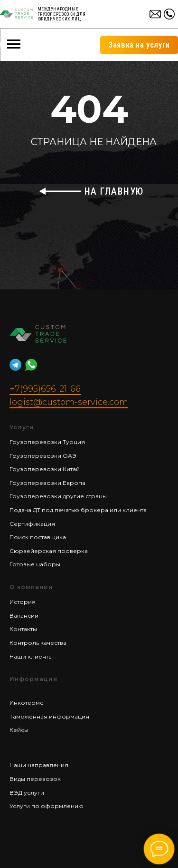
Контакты (23, 629)
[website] (15, 365)
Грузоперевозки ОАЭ (43, 456)
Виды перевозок (35, 779)
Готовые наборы (35, 564)
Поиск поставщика (38, 537)
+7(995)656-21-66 (45, 389)
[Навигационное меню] (14, 44)
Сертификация (32, 524)
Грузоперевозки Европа (47, 483)
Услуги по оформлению (47, 806)
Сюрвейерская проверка (49, 551)
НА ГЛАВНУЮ (114, 191)
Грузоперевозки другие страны (58, 496)
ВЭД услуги (27, 793)
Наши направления (39, 765)
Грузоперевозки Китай (45, 469)
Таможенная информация (49, 716)
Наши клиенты (31, 656)
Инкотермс (26, 703)
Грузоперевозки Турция (47, 442)
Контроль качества (38, 643)
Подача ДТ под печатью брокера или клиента (78, 510)
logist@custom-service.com (69, 402)
